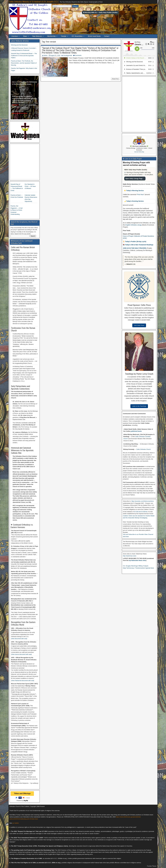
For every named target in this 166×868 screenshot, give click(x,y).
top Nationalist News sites (137, 560)
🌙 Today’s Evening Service (134, 201)
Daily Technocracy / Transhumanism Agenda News (138, 568)
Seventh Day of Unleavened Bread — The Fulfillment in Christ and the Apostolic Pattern (24, 56)
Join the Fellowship (139, 152)
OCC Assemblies (77, 36)
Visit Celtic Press (139, 325)
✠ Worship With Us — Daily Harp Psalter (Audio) (100, 12)
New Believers (37, 36)
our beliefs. (16, 823)
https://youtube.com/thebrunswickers (143, 501)
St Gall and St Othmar (141, 512)
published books (136, 431)
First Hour (140, 195)
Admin (46, 55)
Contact (107, 36)
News (25, 36)
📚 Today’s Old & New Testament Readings (138, 245)
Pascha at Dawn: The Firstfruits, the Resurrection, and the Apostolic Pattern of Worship (24, 63)
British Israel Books (94, 36)
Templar (64, 36)
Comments (78, 55)
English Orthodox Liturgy (134, 225)
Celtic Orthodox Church (144, 449)
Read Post (115, 79)
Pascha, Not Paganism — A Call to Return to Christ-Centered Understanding (17, 210)
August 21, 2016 (55, 55)
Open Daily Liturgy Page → (135, 179)
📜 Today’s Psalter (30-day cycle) (134, 242)
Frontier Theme (152, 866)
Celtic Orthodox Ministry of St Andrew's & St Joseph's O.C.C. (34, 2)
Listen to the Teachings (139, 406)
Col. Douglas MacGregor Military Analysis (136, 566)
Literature (15, 36)
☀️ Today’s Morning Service (134, 191)
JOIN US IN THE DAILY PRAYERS (135, 248)
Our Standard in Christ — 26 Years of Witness (30, 186)
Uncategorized (67, 55)
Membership (51, 36)
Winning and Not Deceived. (19, 45)
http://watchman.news (130, 556)
